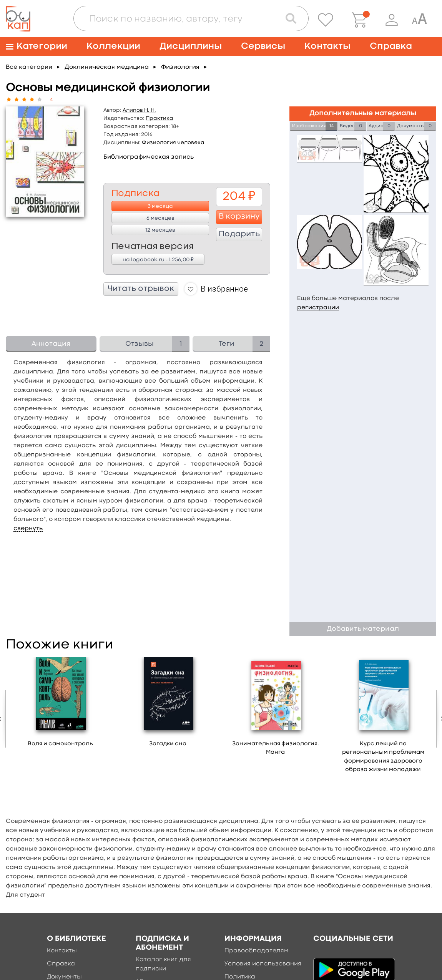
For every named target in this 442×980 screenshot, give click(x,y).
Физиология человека (173, 143)
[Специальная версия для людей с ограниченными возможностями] (419, 20)
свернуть (28, 529)
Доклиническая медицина (107, 67)
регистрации (318, 308)
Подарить (239, 234)
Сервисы (263, 46)
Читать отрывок (141, 289)
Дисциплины (191, 46)
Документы (64, 977)
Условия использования (263, 964)
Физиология (180, 67)
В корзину (239, 217)
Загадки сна (168, 744)
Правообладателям (257, 951)
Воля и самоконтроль (60, 744)
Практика (160, 118)
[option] (60, 705)
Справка (391, 46)
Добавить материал (363, 629)
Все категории (29, 67)
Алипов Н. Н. (139, 110)
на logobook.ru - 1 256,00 (158, 259)
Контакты (327, 46)
